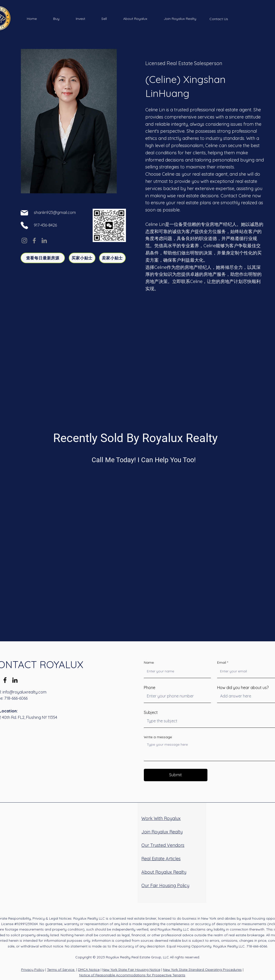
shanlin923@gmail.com (55, 212)
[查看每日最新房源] (43, 258)
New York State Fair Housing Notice (131, 970)
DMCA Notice (89, 970)
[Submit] (176, 775)
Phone (150, 688)
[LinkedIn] (44, 241)
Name (149, 662)
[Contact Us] (219, 19)
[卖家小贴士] (112, 258)
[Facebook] (34, 241)
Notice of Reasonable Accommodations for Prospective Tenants (132, 975)
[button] (56, 19)
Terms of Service (61, 970)
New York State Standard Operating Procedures (202, 970)
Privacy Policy (33, 970)
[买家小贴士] (82, 258)
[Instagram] (24, 241)
